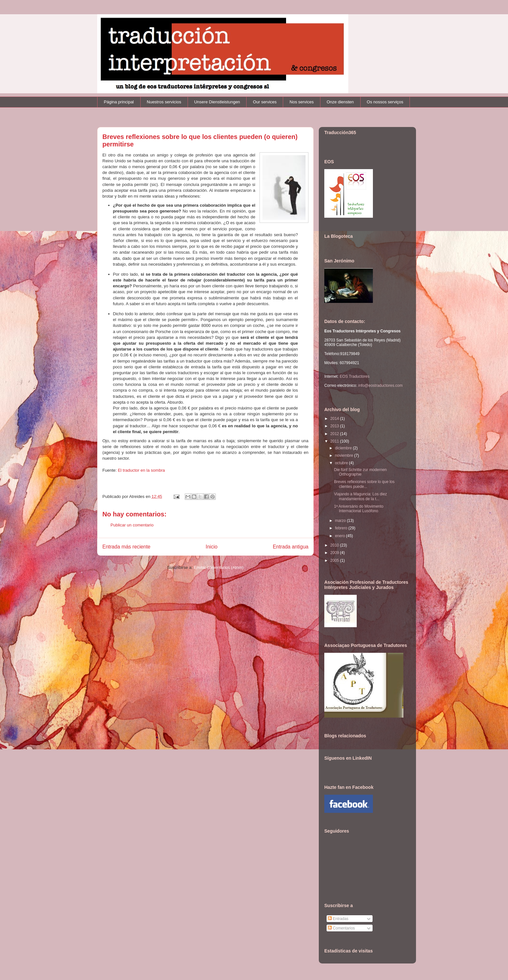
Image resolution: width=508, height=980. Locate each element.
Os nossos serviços (385, 102)
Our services (265, 102)
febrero (342, 528)
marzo (341, 521)
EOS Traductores (354, 376)
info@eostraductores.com (380, 386)
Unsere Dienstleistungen (217, 102)
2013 (335, 426)
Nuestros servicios (164, 102)
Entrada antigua (291, 547)
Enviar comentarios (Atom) (219, 567)
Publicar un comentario (132, 525)
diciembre (344, 448)
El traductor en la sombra (141, 470)
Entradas (338, 919)
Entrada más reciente (126, 547)
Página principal (119, 102)
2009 (335, 553)
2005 (335, 560)
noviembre (345, 455)
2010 (335, 545)
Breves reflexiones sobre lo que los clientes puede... (364, 484)
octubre (342, 463)
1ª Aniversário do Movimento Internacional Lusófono (359, 509)
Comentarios (341, 928)
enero (341, 536)
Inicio (212, 547)
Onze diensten (340, 102)
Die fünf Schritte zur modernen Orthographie (360, 472)
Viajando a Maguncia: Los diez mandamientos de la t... (360, 496)
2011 (335, 441)
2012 (335, 434)
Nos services (302, 102)
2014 (335, 419)
